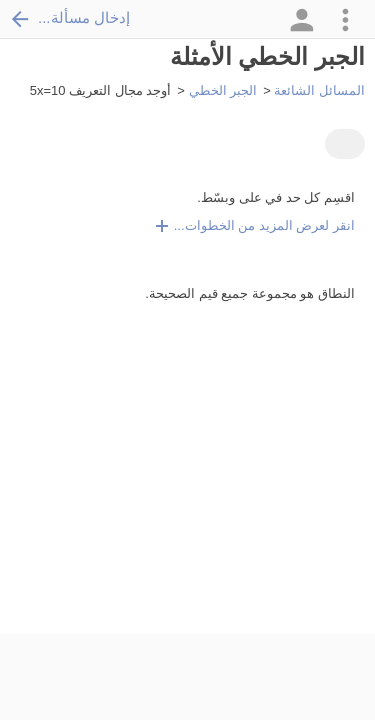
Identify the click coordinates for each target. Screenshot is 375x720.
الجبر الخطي (223, 90)
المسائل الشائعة (319, 90)
